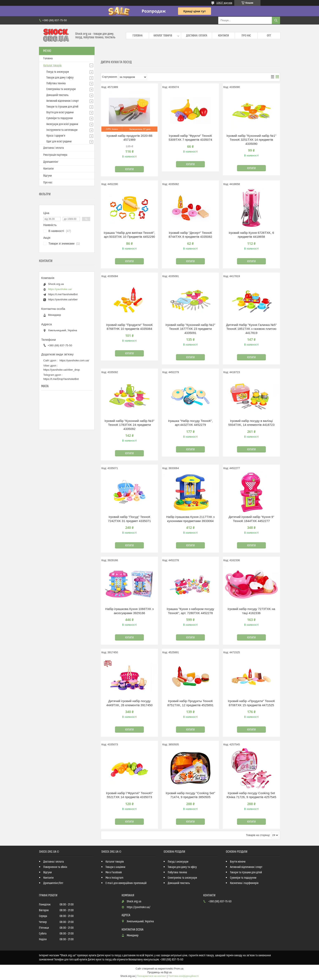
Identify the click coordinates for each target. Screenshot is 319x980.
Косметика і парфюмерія (244, 883)
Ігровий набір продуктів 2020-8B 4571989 (130, 138)
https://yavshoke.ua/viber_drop (62, 370)
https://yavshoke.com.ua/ (74, 360)
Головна (137, 36)
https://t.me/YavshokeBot (63, 294)
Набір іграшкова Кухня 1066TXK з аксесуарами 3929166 (129, 611)
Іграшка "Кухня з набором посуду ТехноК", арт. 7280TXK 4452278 (190, 611)
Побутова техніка (56, 83)
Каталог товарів (163, 36)
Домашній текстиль (57, 95)
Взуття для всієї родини (60, 112)
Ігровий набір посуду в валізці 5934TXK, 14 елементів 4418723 (251, 423)
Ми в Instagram (114, 878)
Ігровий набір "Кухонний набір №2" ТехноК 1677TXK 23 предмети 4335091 (190, 329)
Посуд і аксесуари (178, 862)
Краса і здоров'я (56, 136)
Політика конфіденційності (184, 976)
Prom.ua (179, 969)
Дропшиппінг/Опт (53, 883)
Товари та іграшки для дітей (62, 107)
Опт (269, 36)
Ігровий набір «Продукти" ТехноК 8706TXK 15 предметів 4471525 (251, 703)
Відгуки (47, 176)
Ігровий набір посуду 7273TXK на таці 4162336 (251, 611)
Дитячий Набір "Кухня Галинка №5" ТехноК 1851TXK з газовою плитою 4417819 (251, 329)
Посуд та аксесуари (58, 72)
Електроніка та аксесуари (61, 89)
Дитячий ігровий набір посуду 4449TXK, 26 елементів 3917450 (129, 703)
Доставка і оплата (197, 36)
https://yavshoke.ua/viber (63, 299)
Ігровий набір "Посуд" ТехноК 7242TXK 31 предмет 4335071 (129, 519)
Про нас (246, 36)
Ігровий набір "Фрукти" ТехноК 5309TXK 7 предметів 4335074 (190, 138)
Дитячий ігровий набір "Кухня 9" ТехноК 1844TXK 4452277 (251, 519)
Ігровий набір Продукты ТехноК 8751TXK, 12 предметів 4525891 (190, 703)
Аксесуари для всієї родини (62, 124)
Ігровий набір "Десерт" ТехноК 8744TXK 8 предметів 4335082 (190, 235)
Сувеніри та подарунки (60, 118)
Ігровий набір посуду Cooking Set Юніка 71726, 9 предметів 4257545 (251, 795)
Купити (129, 169)
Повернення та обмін (55, 867)
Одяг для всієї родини (59, 142)
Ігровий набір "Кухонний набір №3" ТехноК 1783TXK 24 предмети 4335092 (129, 425)
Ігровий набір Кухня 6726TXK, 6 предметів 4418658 (251, 235)
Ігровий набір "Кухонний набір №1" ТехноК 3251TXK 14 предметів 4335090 (251, 140)
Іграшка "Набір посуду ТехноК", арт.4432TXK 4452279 (191, 423)
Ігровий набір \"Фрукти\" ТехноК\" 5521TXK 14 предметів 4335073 (129, 795)
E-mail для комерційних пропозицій (126, 883)
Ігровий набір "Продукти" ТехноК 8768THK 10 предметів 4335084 (129, 327)
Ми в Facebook (114, 872)
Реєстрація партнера (55, 155)
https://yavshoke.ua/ (60, 289)
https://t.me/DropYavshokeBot (61, 379)
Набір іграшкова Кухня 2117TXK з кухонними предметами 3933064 (190, 519)
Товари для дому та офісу (182, 867)
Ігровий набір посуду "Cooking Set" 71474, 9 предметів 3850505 (190, 795)
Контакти (223, 36)
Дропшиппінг (51, 162)
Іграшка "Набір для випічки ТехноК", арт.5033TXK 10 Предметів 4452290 (129, 235)
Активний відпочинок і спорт (63, 101)
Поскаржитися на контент (151, 976)
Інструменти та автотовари (62, 130)
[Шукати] (276, 20)
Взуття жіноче (238, 862)
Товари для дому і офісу (60, 78)
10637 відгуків (224, 3)
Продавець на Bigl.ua (159, 972)
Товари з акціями (115, 867)
